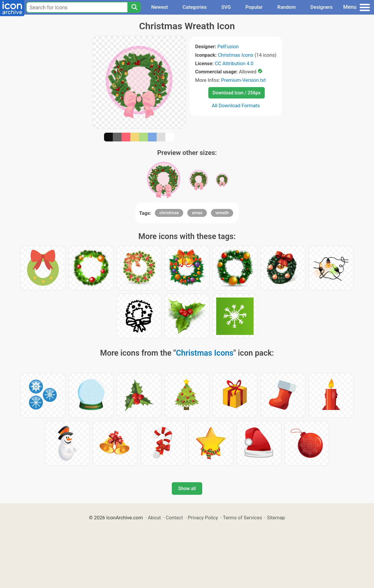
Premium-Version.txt (244, 80)
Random (286, 7)
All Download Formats (236, 106)
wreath (222, 213)
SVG (226, 7)
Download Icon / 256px (236, 93)
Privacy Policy (203, 518)
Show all (187, 488)
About (154, 518)
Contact (174, 518)
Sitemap (276, 518)
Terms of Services (243, 518)
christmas (169, 213)
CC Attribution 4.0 (234, 63)
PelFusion (228, 46)
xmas (197, 213)
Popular (254, 7)
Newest (159, 7)
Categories (195, 7)
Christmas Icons (236, 55)
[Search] (134, 7)
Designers (321, 7)
